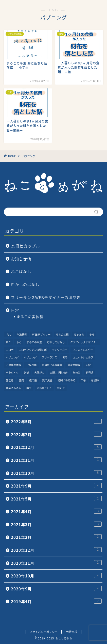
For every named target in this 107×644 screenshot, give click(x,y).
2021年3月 (56, 524)
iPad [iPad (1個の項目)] (8, 334)
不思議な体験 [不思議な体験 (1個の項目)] (13, 365)
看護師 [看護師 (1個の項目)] (95, 380)
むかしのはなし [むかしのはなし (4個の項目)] (56, 342)
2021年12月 (56, 447)
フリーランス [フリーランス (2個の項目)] (49, 357)
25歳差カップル (25, 246)
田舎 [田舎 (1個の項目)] (83, 380)
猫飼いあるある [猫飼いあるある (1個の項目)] (66, 380)
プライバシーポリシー (44, 632)
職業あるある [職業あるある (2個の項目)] (13, 388)
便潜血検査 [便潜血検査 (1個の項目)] (74, 365)
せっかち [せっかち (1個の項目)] (79, 334)
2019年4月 (56, 601)
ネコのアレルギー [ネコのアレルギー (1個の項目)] (83, 350)
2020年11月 (56, 563)
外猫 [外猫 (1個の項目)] (26, 373)
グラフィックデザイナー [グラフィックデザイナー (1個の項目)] (84, 342)
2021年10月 (56, 473)
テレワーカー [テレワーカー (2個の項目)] (60, 350)
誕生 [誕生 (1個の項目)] (29, 388)
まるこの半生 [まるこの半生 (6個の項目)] (34, 342)
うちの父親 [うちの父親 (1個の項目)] (62, 334)
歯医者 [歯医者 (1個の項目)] (10, 380)
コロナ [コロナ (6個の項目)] (10, 350)
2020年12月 (56, 550)
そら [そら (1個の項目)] (92, 334)
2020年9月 (56, 589)
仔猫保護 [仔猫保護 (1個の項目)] (31, 365)
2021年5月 (56, 499)
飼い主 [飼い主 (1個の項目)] (61, 388)
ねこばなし (21, 271)
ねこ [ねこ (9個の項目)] (8, 342)
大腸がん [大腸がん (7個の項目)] (39, 373)
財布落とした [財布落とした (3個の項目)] (44, 388)
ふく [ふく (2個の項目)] (19, 342)
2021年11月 (56, 460)
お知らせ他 (21, 259)
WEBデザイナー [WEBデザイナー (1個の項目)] (41, 334)
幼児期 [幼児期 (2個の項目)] (90, 373)
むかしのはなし (25, 284)
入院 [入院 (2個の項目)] (88, 365)
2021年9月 (56, 486)
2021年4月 (56, 512)
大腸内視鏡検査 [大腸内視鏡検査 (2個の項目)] (59, 373)
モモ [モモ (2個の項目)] (65, 357)
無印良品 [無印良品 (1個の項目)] (47, 380)
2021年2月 (56, 537)
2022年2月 (56, 435)
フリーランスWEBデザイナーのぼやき (46, 297)
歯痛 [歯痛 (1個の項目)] (21, 380)
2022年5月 (56, 422)
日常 (15, 310)
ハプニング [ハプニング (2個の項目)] (12, 357)
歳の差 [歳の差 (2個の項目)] (33, 380)
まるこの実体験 (30, 317)
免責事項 (72, 632)
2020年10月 (56, 576)
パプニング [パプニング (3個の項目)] (30, 357)
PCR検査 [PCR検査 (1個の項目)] (22, 334)
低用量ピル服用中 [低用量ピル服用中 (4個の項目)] (52, 365)
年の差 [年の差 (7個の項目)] (77, 373)
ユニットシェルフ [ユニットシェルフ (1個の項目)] (83, 357)
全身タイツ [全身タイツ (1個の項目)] (12, 373)
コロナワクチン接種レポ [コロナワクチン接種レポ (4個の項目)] (33, 350)
